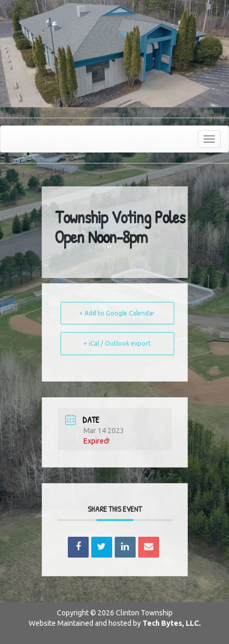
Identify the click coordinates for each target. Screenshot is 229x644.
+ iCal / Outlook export (117, 343)
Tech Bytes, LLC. (172, 623)
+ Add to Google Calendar (117, 313)
